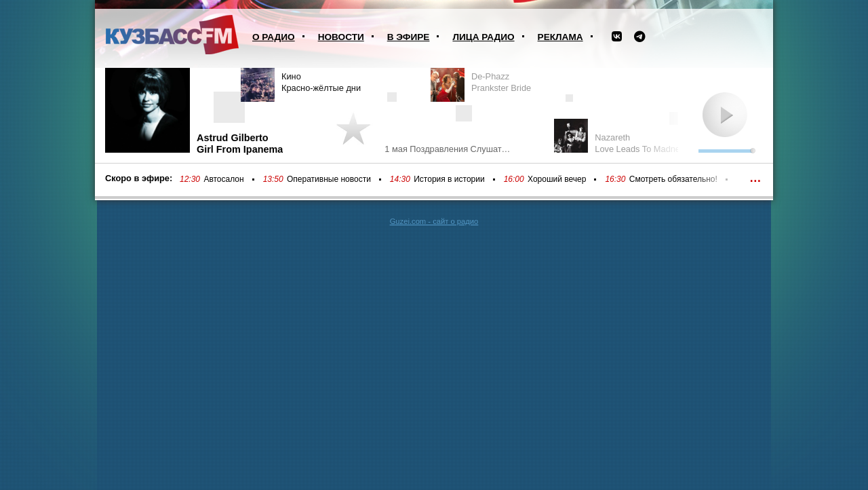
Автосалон (223, 179)
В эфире (409, 37)
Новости (341, 37)
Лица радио (483, 37)
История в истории (449, 179)
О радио (274, 37)
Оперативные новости (329, 179)
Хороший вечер (557, 179)
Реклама (560, 37)
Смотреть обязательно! (673, 179)
